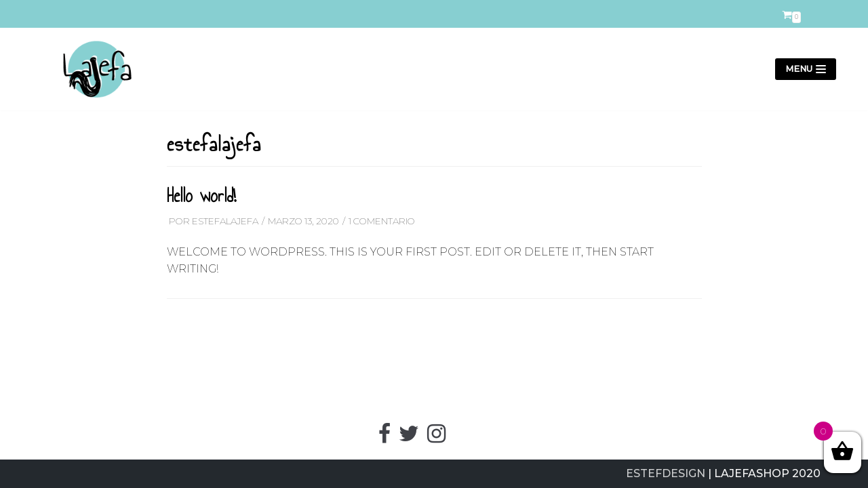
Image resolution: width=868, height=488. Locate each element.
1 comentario (382, 221)
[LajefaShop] (92, 69)
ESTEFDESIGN (666, 473)
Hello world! (201, 196)
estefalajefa (225, 221)
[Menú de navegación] (806, 69)
